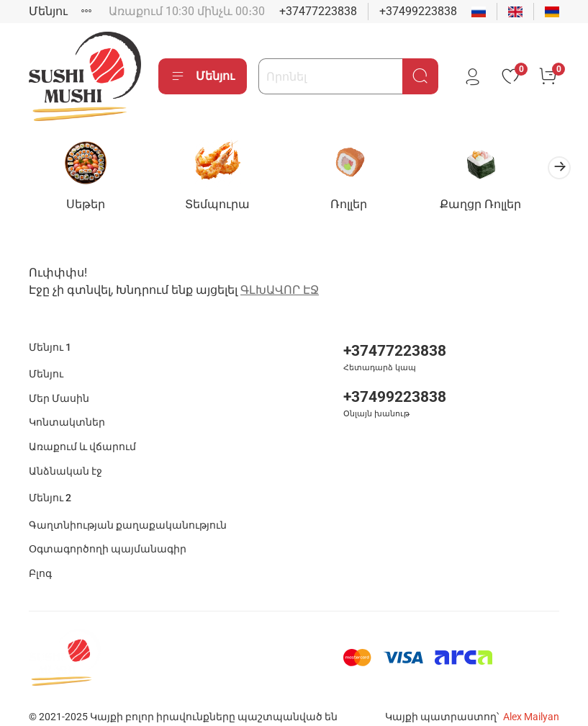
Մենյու (48, 11)
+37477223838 (318, 11)
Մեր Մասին (59, 388)
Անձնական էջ (65, 461)
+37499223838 (418, 11)
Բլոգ (40, 564)
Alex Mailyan (531, 706)
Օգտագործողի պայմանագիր (108, 539)
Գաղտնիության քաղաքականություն (128, 515)
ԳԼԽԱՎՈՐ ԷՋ (280, 279)
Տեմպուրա (225, 206)
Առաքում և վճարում (82, 436)
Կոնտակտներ (67, 412)
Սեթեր (89, 206)
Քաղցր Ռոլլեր (499, 206)
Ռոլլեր (362, 206)
